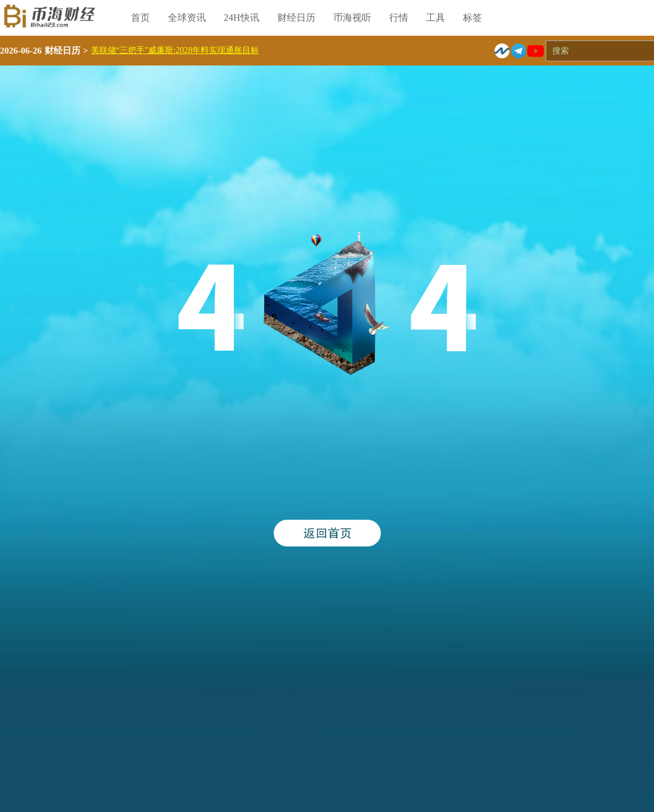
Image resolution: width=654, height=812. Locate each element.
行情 (399, 18)
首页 (140, 18)
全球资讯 (187, 18)
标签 (472, 18)
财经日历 (296, 18)
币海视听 (352, 18)
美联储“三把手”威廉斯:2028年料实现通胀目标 (175, 50)
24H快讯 (242, 18)
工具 (436, 18)
